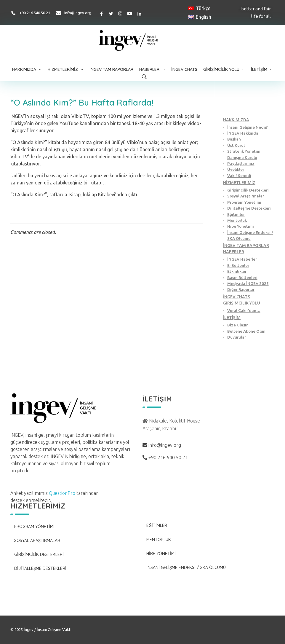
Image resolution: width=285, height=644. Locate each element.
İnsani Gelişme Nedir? (248, 127)
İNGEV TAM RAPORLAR (246, 246)
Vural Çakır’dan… (244, 310)
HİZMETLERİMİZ (239, 183)
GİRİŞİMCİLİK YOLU (242, 303)
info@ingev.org (78, 13)
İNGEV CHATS (237, 297)
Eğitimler (236, 214)
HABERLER (234, 252)
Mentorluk (237, 220)
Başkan (234, 139)
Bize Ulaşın (238, 325)
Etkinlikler (237, 271)
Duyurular (237, 337)
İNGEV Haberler (242, 259)
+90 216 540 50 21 (35, 13)
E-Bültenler (238, 265)
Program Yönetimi (244, 202)
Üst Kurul (236, 145)
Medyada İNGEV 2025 (248, 283)
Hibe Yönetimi (241, 226)
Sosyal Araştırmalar (246, 196)
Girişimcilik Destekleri (248, 190)
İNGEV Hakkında (243, 133)
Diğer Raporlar (241, 289)
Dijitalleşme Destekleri (249, 208)
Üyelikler (236, 169)
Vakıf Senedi (239, 176)
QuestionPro (62, 493)
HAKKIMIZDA (236, 120)
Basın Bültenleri (242, 278)
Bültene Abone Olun (246, 331)
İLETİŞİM (232, 318)
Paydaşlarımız (241, 163)
